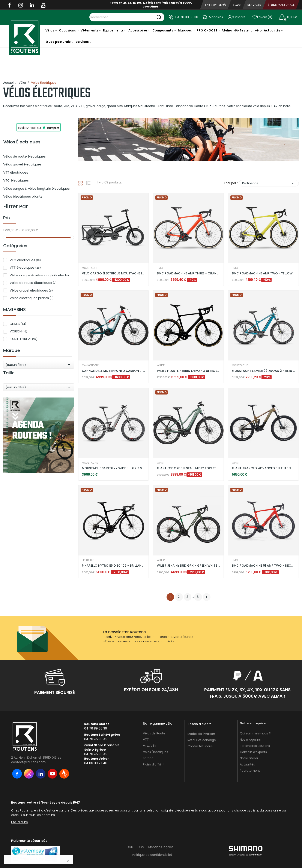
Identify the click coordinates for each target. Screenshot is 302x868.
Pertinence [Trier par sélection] (269, 183)
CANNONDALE (90, 365)
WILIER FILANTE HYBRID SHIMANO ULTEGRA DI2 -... (189, 371)
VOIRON (18, 331)
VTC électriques (16, 180)
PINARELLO (88, 560)
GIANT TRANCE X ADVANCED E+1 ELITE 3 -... (264, 468)
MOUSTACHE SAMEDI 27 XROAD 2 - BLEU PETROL (264, 371)
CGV (141, 847)
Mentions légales (161, 847)
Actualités (247, 764)
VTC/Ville (150, 746)
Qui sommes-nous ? (255, 733)
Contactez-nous (200, 746)
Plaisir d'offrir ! (153, 764)
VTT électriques (16, 172)
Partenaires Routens (255, 746)
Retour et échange (202, 740)
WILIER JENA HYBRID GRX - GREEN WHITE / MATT (189, 566)
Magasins (216, 17)
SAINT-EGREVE (23, 339)
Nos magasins (250, 740)
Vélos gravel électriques (22, 164)
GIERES (18, 324)
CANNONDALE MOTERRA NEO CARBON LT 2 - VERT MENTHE (113, 371)
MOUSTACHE (90, 268)
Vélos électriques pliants (23, 196)
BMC (160, 268)
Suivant (207, 597)
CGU (130, 847)
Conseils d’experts (253, 752)
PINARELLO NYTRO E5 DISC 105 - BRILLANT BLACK (113, 566)
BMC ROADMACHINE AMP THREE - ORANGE (189, 273)
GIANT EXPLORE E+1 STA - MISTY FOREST (186, 468)
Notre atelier (249, 758)
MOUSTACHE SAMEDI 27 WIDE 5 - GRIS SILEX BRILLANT (113, 468)
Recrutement (250, 771)
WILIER (161, 365)
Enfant (148, 758)
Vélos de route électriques (24, 156)
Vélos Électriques (22, 142)
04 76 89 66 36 (187, 17)
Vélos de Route (154, 733)
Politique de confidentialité (152, 855)
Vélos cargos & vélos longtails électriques (36, 188)
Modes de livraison (201, 734)
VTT (146, 740)
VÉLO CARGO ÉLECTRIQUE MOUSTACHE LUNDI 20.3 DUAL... (113, 273)
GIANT (161, 463)
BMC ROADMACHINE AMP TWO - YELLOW (262, 273)
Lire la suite (20, 822)
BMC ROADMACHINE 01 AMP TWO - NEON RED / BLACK (264, 566)
